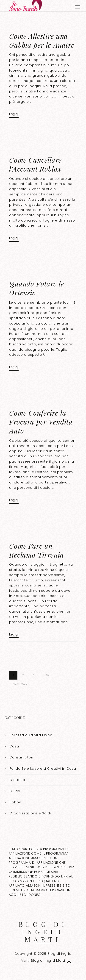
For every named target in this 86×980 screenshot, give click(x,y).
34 (48, 675)
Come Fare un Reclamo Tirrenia (37, 550)
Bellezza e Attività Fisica (31, 735)
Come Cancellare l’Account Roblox (35, 164)
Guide (15, 791)
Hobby (15, 802)
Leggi (14, 114)
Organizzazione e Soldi (30, 813)
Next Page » (21, 684)
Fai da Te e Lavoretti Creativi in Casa (43, 769)
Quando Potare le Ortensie (37, 288)
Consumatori (21, 757)
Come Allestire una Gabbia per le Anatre (42, 40)
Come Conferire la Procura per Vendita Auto (41, 422)
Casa (14, 746)
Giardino (17, 780)
